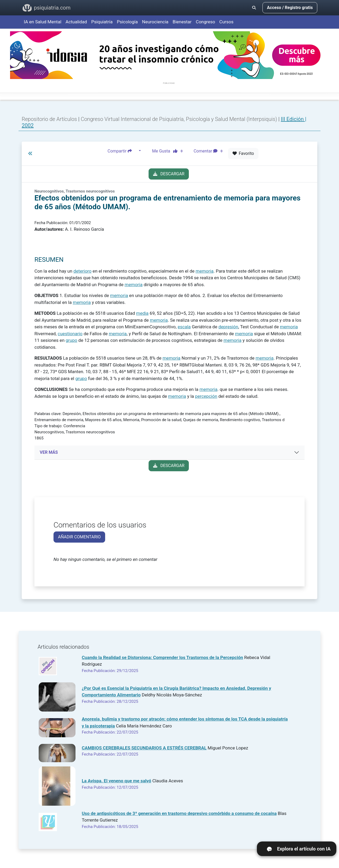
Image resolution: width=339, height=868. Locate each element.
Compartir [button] (123, 151)
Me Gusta (169, 151)
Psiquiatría (102, 22)
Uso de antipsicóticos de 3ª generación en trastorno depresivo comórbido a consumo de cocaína (179, 813)
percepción (206, 396)
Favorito (243, 153)
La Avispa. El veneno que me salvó (117, 781)
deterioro (82, 271)
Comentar (209, 151)
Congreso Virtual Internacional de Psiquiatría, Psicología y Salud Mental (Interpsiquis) (180, 119)
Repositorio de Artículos (49, 119)
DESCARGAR (169, 174)
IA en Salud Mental (43, 22)
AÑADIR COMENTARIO (79, 537)
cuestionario (70, 334)
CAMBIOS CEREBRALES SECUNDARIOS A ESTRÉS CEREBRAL (144, 748)
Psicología (127, 22)
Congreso (205, 22)
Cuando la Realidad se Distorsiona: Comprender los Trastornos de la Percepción (162, 657)
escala (184, 327)
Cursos (226, 22)
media (142, 313)
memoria (204, 271)
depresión (228, 327)
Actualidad (76, 22)
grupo (72, 340)
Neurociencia (155, 22)
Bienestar (182, 22)
